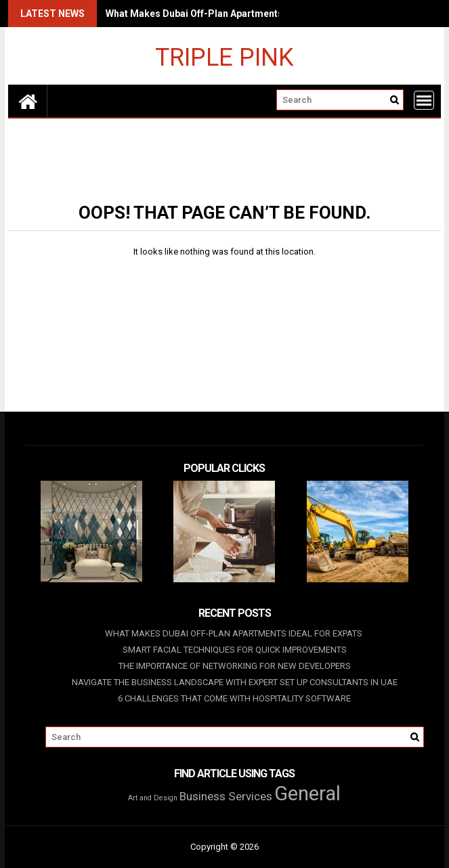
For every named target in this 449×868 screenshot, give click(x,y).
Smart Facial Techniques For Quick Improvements (235, 650)
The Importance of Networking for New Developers (235, 666)
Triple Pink (224, 57)
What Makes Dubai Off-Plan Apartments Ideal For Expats (232, 14)
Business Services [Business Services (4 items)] (226, 796)
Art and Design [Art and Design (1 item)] (153, 798)
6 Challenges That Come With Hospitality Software (234, 698)
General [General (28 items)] (307, 794)
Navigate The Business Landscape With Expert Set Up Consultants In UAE (235, 682)
